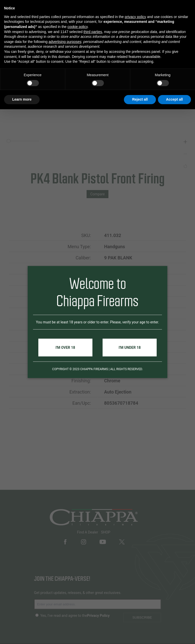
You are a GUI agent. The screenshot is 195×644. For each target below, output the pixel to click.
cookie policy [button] (78, 27)
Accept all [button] (174, 99)
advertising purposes (65, 42)
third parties (93, 32)
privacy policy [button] (135, 17)
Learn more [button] (22, 99)
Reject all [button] (140, 99)
